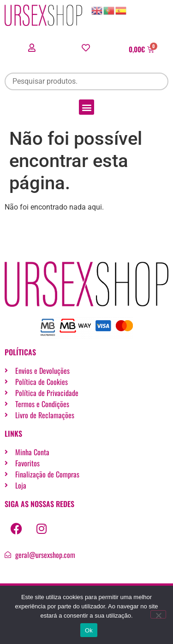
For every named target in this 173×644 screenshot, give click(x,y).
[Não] (158, 614)
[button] (86, 107)
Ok (89, 630)
